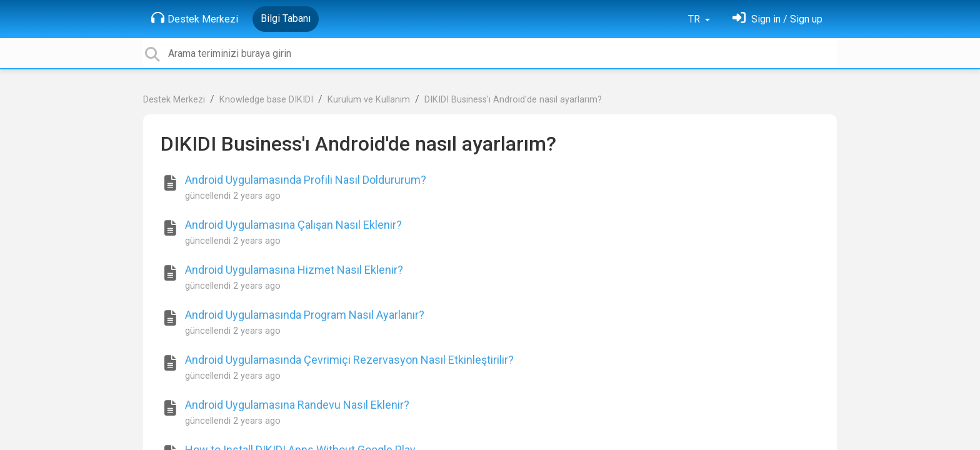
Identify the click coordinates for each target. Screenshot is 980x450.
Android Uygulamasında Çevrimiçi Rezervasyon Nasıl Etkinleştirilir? (349, 360)
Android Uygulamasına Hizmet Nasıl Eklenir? (294, 270)
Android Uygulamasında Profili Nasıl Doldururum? (306, 180)
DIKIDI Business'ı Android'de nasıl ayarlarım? (513, 100)
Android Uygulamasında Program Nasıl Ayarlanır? (305, 315)
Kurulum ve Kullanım (369, 100)
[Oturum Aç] (777, 19)
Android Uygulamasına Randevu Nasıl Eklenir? (297, 405)
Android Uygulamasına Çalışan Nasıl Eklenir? (293, 225)
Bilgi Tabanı (286, 18)
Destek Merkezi (195, 18)
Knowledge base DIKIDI (266, 100)
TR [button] (695, 19)
